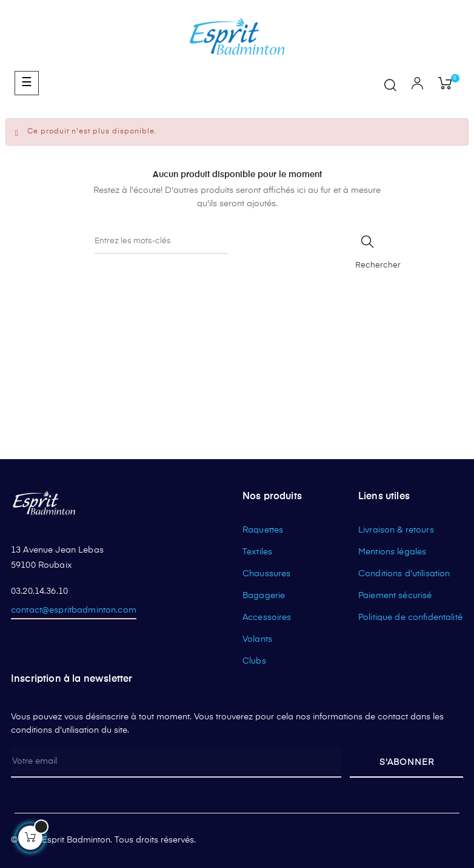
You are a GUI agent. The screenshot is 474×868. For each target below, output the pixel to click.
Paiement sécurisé (395, 596)
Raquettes (263, 530)
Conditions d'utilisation (404, 574)
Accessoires (267, 617)
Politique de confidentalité (410, 617)
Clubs (254, 661)
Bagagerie (264, 596)
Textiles (257, 552)
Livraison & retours (396, 530)
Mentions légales (392, 552)
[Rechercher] (161, 241)
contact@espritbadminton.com (74, 610)
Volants (257, 639)
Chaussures (266, 574)
